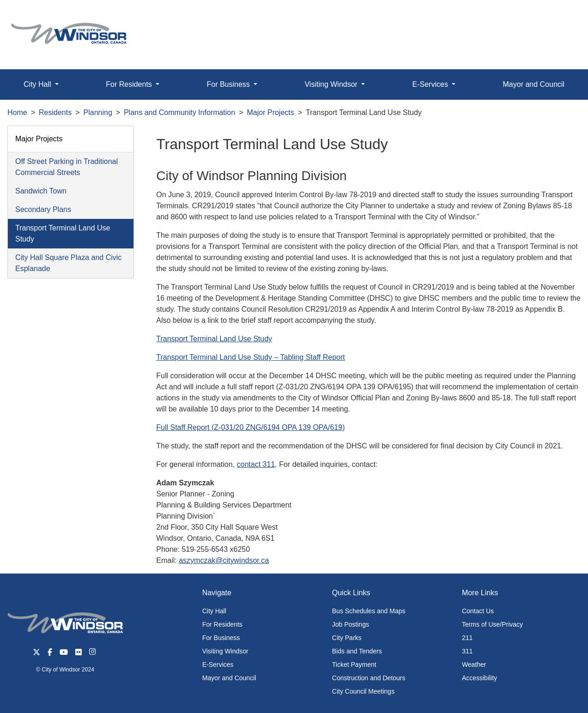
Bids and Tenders (357, 651)
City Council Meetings (363, 691)
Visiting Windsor (225, 651)
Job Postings (351, 624)
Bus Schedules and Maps (369, 611)
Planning (98, 112)
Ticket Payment (354, 665)
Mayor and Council (534, 84)
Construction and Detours (369, 678)
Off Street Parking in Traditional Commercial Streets (67, 167)
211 (467, 638)
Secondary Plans (43, 209)
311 (467, 651)
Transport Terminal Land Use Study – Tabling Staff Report (251, 357)
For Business (221, 638)
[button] (560, 17)
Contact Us (478, 611)
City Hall (214, 611)
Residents (55, 112)
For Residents (222, 624)
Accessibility (479, 678)
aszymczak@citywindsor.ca (224, 560)
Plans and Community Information (179, 112)
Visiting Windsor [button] (332, 84)
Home (17, 112)
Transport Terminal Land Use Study (63, 233)
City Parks (347, 638)
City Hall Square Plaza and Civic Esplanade (68, 263)
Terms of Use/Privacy (492, 624)
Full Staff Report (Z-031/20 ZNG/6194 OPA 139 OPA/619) (250, 427)
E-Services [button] (431, 84)
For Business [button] (229, 84)
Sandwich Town (41, 191)
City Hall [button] (38, 84)
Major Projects (271, 112)
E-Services (218, 665)
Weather (474, 665)
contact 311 (256, 464)
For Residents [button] (130, 84)
